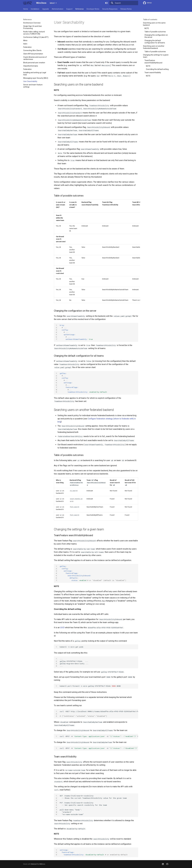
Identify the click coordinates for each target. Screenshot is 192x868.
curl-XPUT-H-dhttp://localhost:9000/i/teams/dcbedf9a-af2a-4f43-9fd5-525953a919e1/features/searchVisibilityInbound (99, 736)
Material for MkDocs (38, 864)
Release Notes (126, 9)
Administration (58, 9)
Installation (35, 9)
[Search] (124, 3)
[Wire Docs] (28, 3)
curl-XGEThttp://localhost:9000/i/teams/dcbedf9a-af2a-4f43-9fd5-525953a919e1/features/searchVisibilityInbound (99, 714)
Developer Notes (93, 9)
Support (69, 9)
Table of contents (150, 20)
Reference (80, 9)
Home (26, 9)
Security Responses (110, 9)
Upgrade (46, 9)
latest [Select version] (52, 3)
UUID (62, 628)
